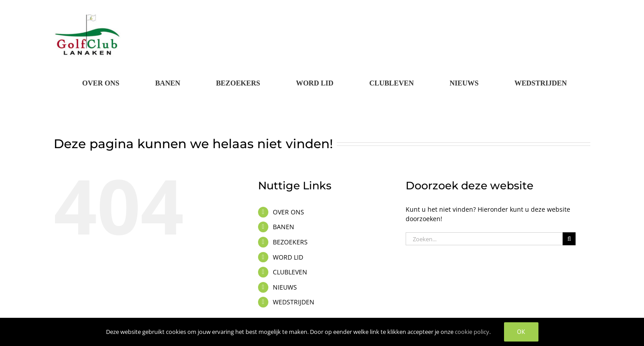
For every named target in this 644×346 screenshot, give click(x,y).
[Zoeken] (569, 239)
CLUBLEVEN (290, 272)
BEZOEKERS (290, 242)
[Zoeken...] (484, 239)
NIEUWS (285, 287)
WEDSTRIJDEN (294, 302)
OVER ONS (288, 212)
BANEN (284, 227)
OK (521, 332)
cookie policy (472, 332)
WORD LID (288, 257)
